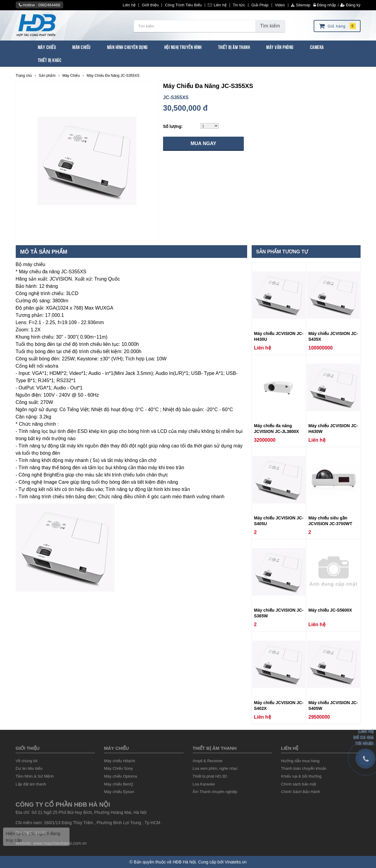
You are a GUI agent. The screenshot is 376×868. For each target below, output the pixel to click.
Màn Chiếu (82, 47)
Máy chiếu (116, 748)
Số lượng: (173, 126)
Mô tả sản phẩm (44, 252)
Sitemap (301, 5)
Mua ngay (203, 143)
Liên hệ (129, 5)
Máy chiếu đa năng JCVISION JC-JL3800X (277, 429)
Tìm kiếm (270, 26)
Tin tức (239, 5)
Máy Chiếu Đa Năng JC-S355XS (113, 76)
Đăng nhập (325, 5)
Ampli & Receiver (208, 761)
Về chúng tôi (27, 761)
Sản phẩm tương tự (282, 252)
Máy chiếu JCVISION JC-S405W (333, 705)
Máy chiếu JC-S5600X (330, 610)
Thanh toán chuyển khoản (304, 768)
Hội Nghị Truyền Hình (183, 47)
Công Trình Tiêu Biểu (183, 5)
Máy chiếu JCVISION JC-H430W (333, 429)
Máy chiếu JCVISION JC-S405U (279, 521)
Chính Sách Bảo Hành (301, 792)
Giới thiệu (150, 5)
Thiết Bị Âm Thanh (234, 47)
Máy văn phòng (280, 47)
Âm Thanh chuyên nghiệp (215, 792)
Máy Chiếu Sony (118, 768)
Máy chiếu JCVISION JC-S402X (279, 705)
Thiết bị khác (50, 60)
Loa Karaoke (204, 784)
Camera (317, 47)
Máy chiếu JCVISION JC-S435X (333, 336)
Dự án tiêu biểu (29, 768)
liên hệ (290, 748)
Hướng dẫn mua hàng (300, 761)
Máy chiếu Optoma (121, 776)
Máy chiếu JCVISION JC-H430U (279, 336)
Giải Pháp (260, 5)
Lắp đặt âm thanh (31, 784)
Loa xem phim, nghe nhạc (215, 768)
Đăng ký (350, 5)
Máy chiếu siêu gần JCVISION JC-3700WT (330, 521)
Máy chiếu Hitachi (119, 761)
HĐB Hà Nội (184, 862)
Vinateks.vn (236, 862)
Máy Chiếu (47, 47)
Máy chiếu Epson (119, 792)
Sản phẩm (47, 76)
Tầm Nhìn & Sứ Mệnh (35, 776)
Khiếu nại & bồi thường (301, 776)
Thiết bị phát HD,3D (210, 776)
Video (280, 5)
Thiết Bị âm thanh (215, 748)
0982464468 (49, 5)
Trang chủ (24, 76)
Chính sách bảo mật (299, 784)
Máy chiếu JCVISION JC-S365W (279, 613)
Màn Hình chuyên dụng (128, 47)
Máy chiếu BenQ (119, 784)
